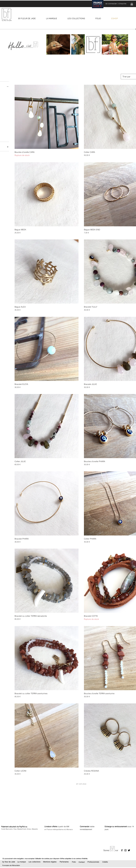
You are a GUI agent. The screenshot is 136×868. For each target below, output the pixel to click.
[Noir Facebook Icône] (122, 850)
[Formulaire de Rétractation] (11, 866)
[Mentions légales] (50, 862)
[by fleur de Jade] (9, 862)
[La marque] (22, 862)
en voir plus (81, 784)
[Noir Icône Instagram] (125, 850)
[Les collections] (35, 862)
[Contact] (82, 862)
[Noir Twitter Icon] (129, 850)
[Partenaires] (64, 862)
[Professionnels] (93, 862)
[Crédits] (105, 862)
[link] (132, 4)
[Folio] (74, 862)
